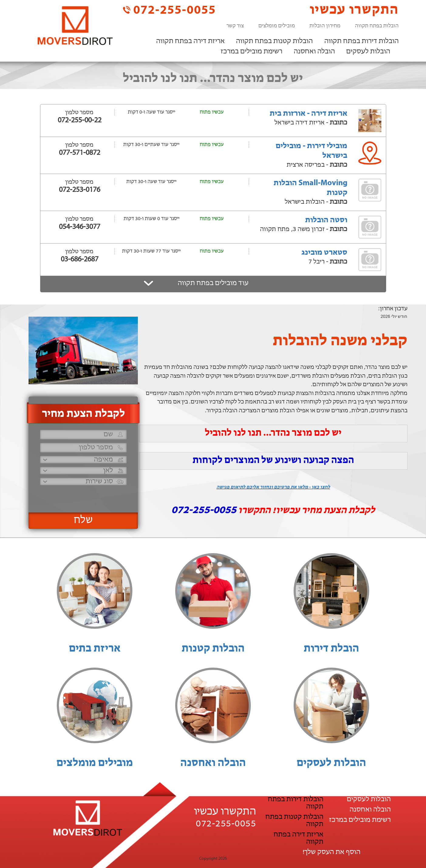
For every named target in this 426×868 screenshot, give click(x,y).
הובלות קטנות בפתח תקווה (274, 41)
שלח (83, 520)
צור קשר (235, 26)
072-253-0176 (80, 190)
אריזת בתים (95, 649)
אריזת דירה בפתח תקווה (190, 41)
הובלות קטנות (213, 649)
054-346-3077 (80, 227)
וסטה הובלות (326, 220)
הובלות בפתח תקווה (377, 26)
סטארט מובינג (324, 253)
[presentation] (83, 496)
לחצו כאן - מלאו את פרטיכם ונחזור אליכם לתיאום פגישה (273, 487)
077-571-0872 (80, 153)
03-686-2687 (80, 260)
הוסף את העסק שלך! (331, 852)
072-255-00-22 (80, 121)
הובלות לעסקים (368, 52)
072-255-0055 (169, 10)
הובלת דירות (331, 649)
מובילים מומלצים (277, 26)
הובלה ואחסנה (314, 52)
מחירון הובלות (325, 26)
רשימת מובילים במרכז (252, 52)
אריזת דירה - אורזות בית (308, 114)
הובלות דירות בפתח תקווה (361, 41)
